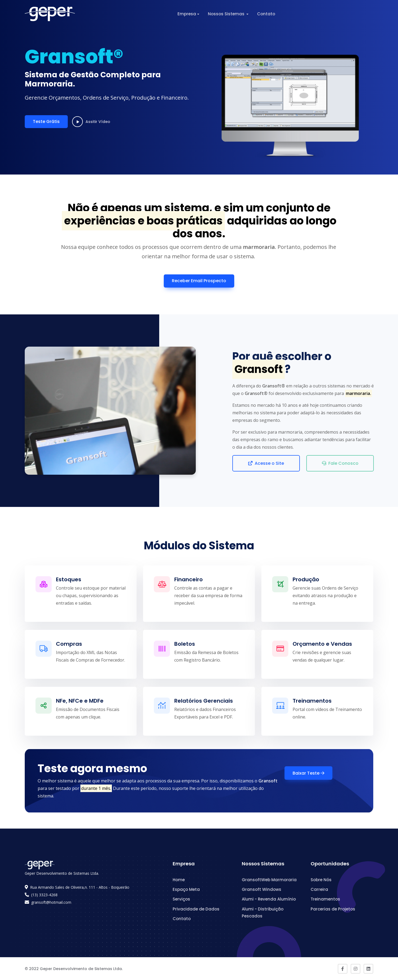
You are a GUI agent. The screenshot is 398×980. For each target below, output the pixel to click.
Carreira (319, 889)
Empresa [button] (187, 14)
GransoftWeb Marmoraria (269, 880)
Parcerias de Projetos (333, 909)
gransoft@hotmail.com (51, 902)
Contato (266, 14)
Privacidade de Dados (196, 909)
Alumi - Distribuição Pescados (263, 912)
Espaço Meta (186, 889)
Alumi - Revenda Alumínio (269, 899)
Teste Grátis (46, 121)
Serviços (181, 899)
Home (179, 880)
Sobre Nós (321, 880)
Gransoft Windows (262, 889)
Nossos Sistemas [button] (227, 14)
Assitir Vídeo (91, 122)
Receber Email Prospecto (199, 281)
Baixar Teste (308, 773)
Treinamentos (325, 899)
